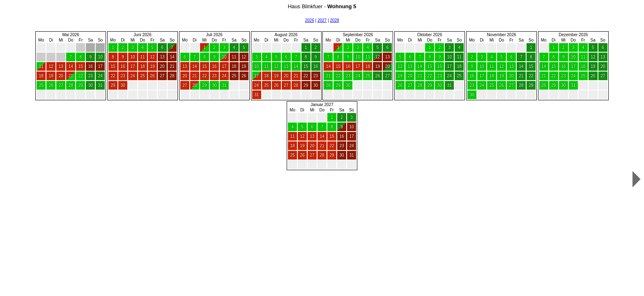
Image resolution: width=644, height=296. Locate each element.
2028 (334, 20)
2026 (309, 20)
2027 (322, 20)
